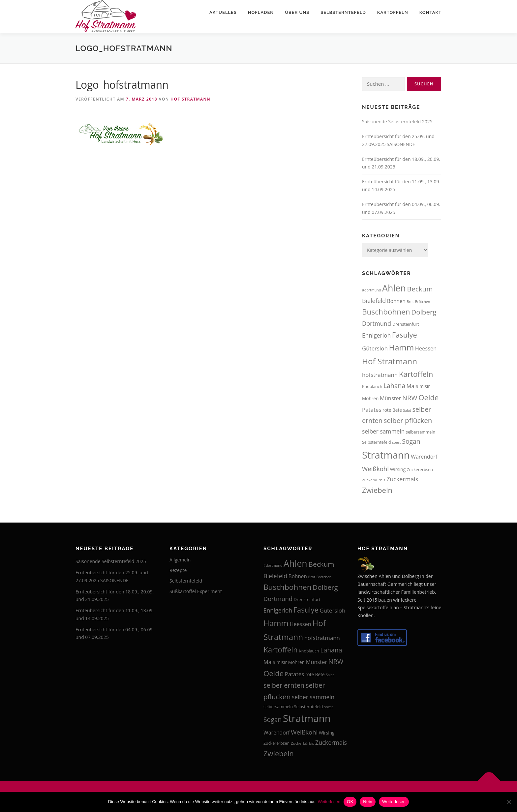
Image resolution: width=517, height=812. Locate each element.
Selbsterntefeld (343, 12)
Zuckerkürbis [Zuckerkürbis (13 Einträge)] (374, 480)
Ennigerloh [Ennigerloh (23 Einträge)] (376, 335)
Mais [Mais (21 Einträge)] (412, 386)
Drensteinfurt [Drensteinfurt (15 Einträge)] (406, 324)
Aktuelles (223, 12)
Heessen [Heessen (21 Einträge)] (426, 348)
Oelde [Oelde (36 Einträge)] (428, 397)
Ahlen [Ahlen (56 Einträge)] (394, 288)
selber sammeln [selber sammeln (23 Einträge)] (383, 431)
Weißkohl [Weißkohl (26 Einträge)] (375, 469)
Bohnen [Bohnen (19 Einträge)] (396, 301)
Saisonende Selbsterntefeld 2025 (397, 121)
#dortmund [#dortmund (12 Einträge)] (371, 290)
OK (350, 802)
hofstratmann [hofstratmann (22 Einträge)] (380, 375)
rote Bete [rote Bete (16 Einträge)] (392, 410)
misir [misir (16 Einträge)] (425, 386)
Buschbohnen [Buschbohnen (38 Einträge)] (386, 312)
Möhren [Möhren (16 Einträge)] (370, 398)
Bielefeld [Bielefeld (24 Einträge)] (374, 301)
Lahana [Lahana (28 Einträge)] (394, 386)
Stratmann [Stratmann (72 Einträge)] (386, 455)
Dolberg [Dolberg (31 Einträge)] (424, 312)
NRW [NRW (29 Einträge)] (410, 398)
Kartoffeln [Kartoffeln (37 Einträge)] (416, 374)
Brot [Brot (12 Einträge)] (410, 302)
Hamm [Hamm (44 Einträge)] (401, 347)
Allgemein (180, 560)
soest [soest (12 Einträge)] (396, 442)
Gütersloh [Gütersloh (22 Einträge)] (375, 348)
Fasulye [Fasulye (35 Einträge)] (405, 335)
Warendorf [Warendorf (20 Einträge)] (424, 457)
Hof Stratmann (190, 99)
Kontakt (430, 12)
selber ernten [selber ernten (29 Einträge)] (284, 685)
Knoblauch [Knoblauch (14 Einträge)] (372, 387)
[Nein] (509, 802)
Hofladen (261, 12)
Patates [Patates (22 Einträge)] (372, 410)
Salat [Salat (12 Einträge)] (407, 410)
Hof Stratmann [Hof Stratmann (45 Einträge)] (390, 361)
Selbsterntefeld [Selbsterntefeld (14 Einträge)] (377, 442)
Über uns (297, 12)
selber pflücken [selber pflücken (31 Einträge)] (408, 420)
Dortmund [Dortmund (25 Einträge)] (377, 323)
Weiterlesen (329, 802)
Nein (368, 802)
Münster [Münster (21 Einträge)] (390, 398)
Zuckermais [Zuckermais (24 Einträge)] (402, 479)
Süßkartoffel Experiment (196, 591)
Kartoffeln (393, 12)
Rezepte (178, 570)
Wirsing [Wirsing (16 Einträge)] (398, 469)
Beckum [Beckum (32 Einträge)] (420, 289)
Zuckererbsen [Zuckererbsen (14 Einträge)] (420, 470)
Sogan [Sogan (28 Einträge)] (411, 441)
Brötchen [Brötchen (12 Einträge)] (423, 302)
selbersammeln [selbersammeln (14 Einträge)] (421, 432)
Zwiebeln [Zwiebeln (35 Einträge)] (377, 490)
